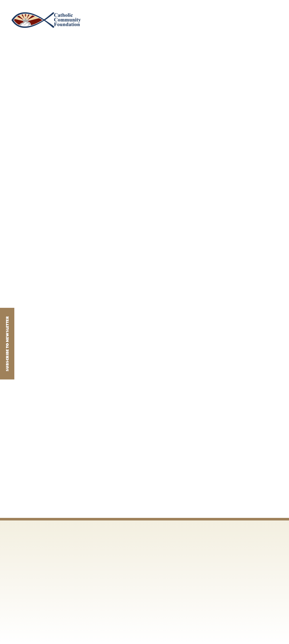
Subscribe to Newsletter (7, 343)
